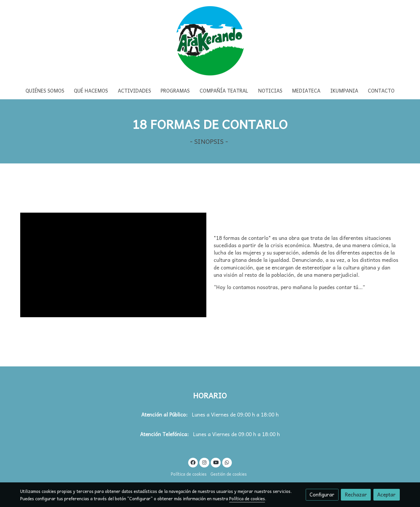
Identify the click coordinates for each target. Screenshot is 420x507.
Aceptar (386, 495)
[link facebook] (193, 462)
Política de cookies (189, 474)
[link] (210, 41)
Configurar (322, 495)
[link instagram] (204, 462)
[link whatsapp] (227, 462)
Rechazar (356, 495)
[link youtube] (216, 462)
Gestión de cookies (229, 474)
